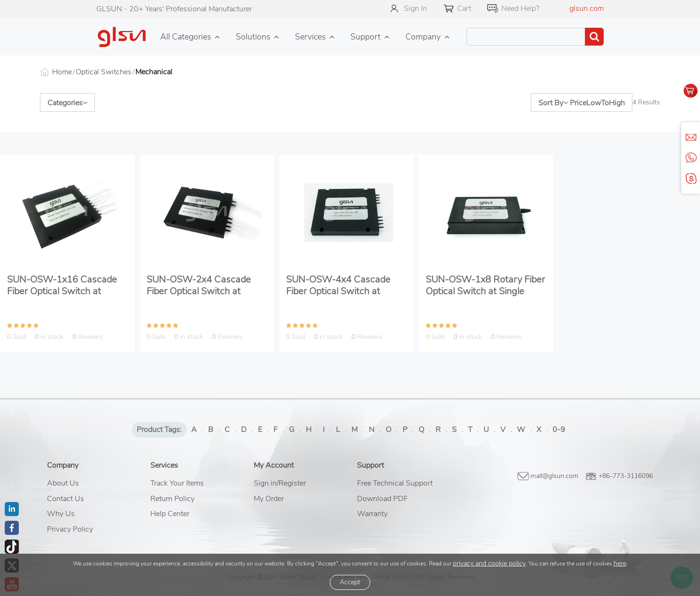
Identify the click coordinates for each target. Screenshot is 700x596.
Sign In (416, 8)
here (620, 563)
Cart (464, 8)
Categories (67, 103)
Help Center (170, 514)
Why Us (61, 514)
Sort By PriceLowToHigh (582, 103)
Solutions (253, 37)
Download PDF (382, 499)
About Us (63, 483)
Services (310, 37)
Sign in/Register (280, 483)
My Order (269, 499)
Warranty (372, 514)
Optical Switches (104, 72)
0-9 (559, 430)
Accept (350, 582)
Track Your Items (177, 483)
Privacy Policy (70, 529)
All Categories (186, 37)
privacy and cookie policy (489, 563)
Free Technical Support (395, 483)
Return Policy (172, 499)
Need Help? (520, 8)
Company (423, 37)
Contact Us (66, 499)
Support (366, 37)
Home (62, 72)
